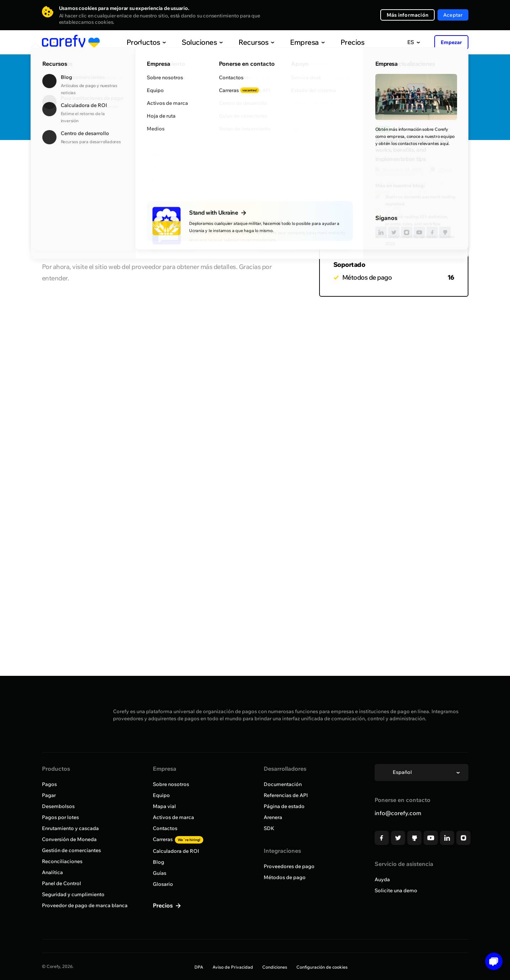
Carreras (178, 839)
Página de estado (284, 806)
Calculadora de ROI (176, 851)
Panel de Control (61, 883)
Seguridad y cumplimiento (73, 894)
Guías (160, 873)
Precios (337, 42)
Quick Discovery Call (429, 86)
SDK (269, 828)
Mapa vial (164, 806)
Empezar (451, 42)
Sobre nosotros (171, 784)
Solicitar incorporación (429, 109)
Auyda (382, 879)
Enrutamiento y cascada (70, 828)
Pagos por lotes (60, 817)
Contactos (165, 828)
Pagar (49, 795)
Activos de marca (173, 817)
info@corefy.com (398, 813)
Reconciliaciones (62, 861)
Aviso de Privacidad (233, 967)
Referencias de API (286, 795)
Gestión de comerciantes (71, 850)
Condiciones (275, 967)
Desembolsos (58, 806)
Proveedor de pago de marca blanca (85, 905)
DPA (199, 967)
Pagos (49, 784)
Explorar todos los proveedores (91, 161)
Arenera (273, 817)
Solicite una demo (396, 890)
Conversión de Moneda (69, 839)
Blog (159, 862)
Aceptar (453, 15)
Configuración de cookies (322, 967)
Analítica (52, 872)
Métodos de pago (285, 877)
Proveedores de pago (289, 866)
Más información (407, 15)
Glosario (163, 884)
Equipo (161, 795)
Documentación (283, 784)
